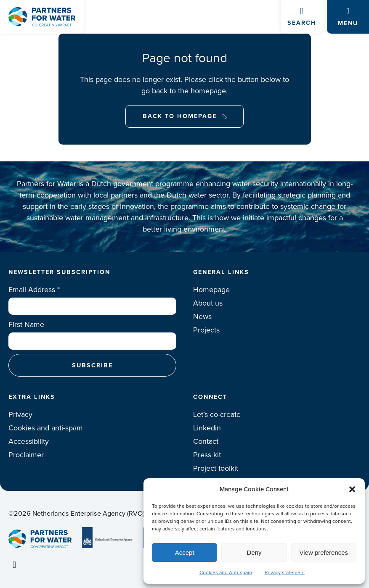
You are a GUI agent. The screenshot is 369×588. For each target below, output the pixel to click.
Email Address (34, 290)
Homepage (211, 290)
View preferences (324, 552)
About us (208, 303)
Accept (185, 552)
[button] (352, 489)
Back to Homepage (180, 116)
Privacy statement (285, 572)
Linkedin (207, 428)
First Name (26, 324)
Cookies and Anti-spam (226, 572)
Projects (206, 330)
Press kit (207, 455)
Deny (254, 552)
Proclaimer (26, 455)
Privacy (20, 414)
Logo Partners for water (42, 17)
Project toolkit (216, 468)
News (202, 316)
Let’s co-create (217, 414)
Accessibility (29, 441)
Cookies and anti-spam (46, 428)
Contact (206, 441)
